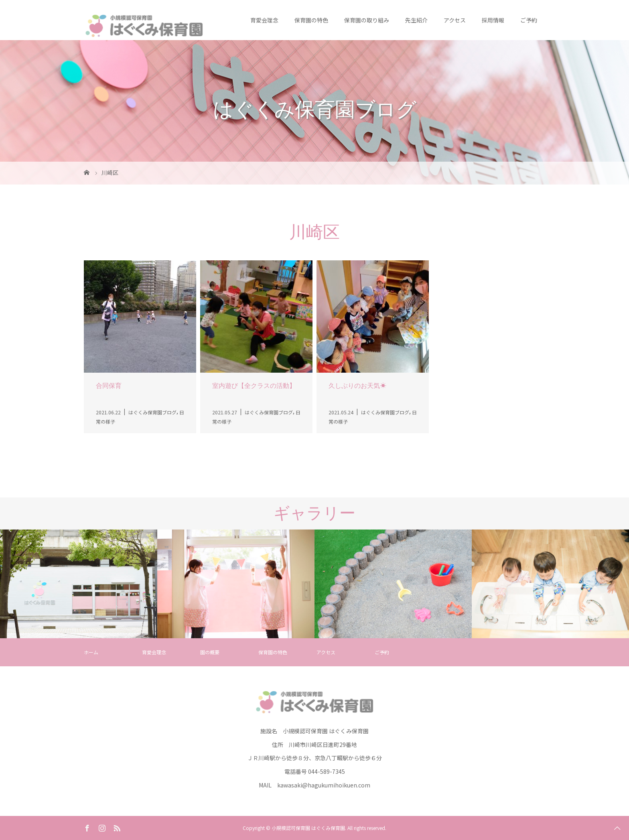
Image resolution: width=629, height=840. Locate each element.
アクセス (455, 20)
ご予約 (529, 20)
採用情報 (493, 20)
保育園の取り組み (367, 20)
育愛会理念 (264, 20)
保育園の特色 (311, 20)
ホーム (91, 652)
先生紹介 (416, 20)
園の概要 (210, 652)
